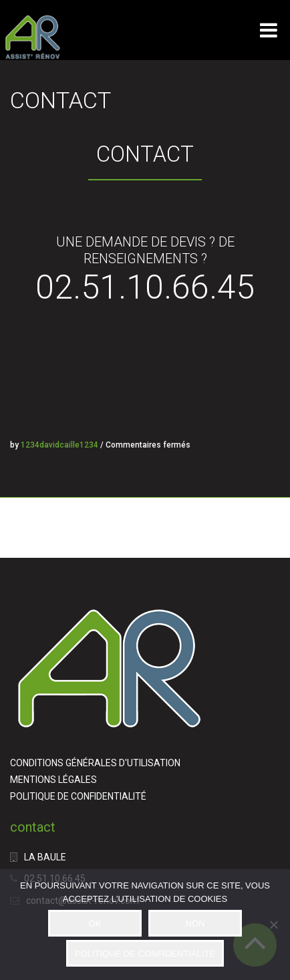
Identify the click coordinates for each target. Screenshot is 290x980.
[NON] (273, 925)
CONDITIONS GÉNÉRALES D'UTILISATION (95, 763)
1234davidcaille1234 (59, 445)
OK (95, 924)
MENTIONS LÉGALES (53, 780)
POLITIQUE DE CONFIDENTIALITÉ (78, 796)
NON (195, 924)
